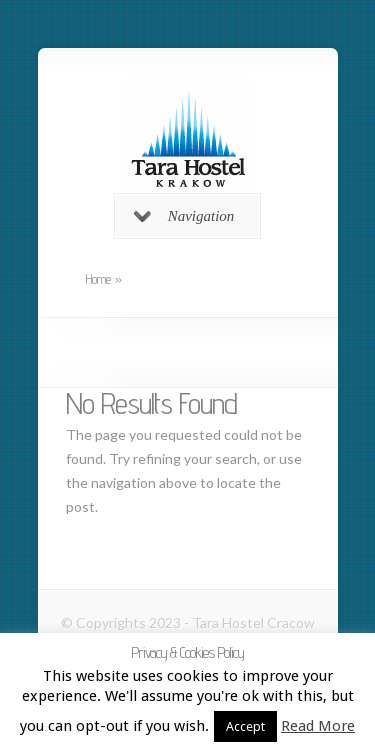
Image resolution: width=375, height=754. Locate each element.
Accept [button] (245, 726)
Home (98, 279)
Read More (318, 726)
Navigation (184, 216)
